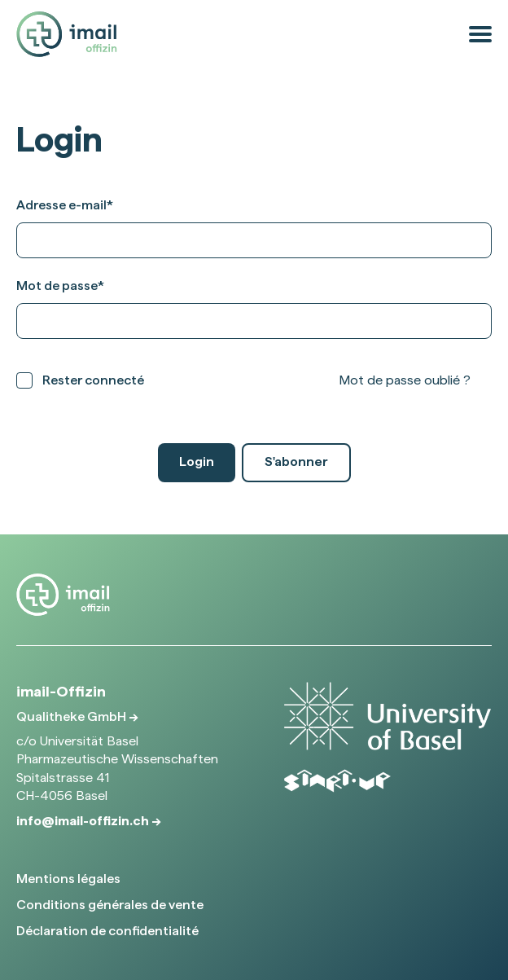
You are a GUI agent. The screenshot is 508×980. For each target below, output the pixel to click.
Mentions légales (68, 879)
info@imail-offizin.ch (84, 821)
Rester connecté (93, 380)
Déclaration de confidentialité (107, 931)
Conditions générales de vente (110, 905)
